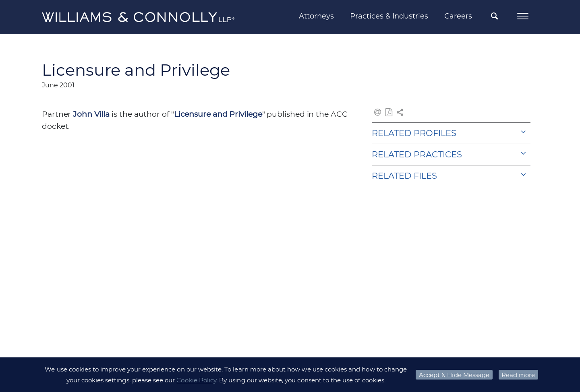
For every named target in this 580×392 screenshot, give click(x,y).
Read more (518, 375)
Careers (458, 16)
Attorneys (316, 16)
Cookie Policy (196, 380)
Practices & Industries (389, 16)
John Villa (91, 114)
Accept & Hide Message (454, 375)
